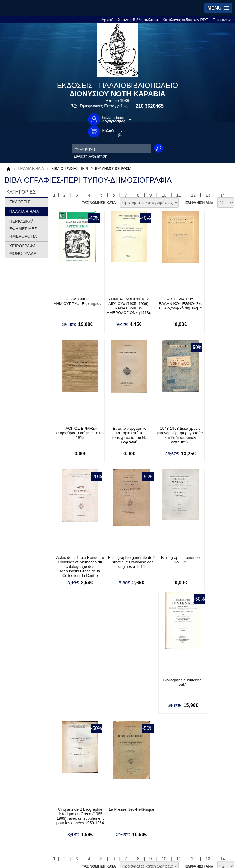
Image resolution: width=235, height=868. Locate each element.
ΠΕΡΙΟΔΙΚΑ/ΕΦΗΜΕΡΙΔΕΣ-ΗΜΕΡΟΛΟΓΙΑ (24, 229)
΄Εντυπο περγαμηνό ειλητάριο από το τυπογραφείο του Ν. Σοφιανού (74, 435)
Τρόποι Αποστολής (131, 688)
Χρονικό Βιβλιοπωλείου (138, 20)
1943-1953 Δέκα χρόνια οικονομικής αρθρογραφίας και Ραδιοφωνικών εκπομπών (119, 437)
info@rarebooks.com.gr (31, 816)
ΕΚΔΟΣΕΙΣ (20, 202)
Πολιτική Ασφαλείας (131, 698)
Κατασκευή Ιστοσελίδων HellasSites (196, 845)
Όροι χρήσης (22, 688)
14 (223, 195)
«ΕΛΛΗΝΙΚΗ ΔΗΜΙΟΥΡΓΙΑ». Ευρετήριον (74, 304)
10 (164, 195)
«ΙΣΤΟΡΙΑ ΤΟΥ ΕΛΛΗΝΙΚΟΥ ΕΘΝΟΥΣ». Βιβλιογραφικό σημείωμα (164, 308)
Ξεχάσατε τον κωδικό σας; (33, 752)
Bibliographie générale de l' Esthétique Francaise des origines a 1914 (208, 435)
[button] (218, 8)
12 (193, 195)
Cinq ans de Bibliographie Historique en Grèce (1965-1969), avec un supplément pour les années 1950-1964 (164, 569)
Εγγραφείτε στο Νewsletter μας (73, 637)
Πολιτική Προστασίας (29, 698)
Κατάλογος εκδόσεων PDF (185, 20)
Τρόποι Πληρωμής (131, 679)
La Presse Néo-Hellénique (209, 560)
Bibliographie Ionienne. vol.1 (119, 560)
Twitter (132, 743)
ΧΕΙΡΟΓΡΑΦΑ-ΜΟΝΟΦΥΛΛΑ (23, 250)
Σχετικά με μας (23, 679)
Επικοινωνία (223, 20)
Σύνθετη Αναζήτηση (90, 156)
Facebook (135, 733)
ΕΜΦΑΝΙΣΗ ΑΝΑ (199, 203)
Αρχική (107, 20)
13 (208, 195)
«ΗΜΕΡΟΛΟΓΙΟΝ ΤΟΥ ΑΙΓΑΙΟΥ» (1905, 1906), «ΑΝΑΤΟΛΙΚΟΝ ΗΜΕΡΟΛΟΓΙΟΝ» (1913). (119, 308)
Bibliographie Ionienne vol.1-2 (74, 560)
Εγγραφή (19, 742)
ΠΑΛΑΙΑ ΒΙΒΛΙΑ (31, 169)
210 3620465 (150, 106)
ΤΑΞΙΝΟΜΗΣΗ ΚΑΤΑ (99, 203)
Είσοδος (18, 733)
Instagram (135, 752)
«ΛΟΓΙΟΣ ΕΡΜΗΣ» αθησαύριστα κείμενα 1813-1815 (209, 304)
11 (179, 195)
